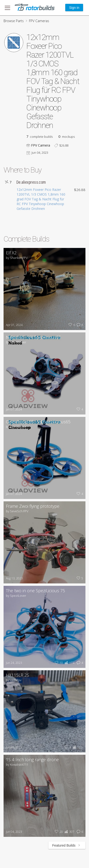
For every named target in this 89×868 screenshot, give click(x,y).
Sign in (74, 8)
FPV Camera (41, 145)
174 (69, 663)
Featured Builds (67, 845)
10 (58, 663)
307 (69, 832)
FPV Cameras (39, 21)
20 (58, 832)
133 (77, 747)
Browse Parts (14, 21)
